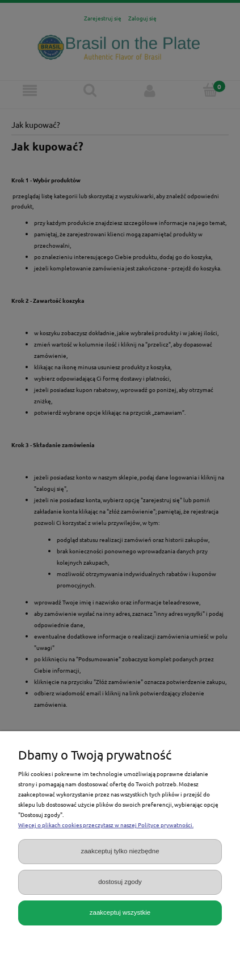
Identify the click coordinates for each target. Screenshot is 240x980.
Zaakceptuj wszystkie (120, 912)
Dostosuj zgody (120, 882)
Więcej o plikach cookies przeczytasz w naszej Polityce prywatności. (106, 825)
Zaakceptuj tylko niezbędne (120, 851)
